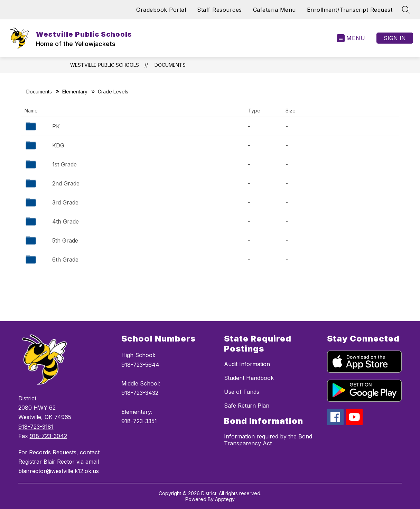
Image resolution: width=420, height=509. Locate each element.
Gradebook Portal (161, 10)
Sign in (395, 38)
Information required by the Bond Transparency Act (268, 440)
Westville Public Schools (105, 65)
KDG (58, 145)
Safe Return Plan (247, 406)
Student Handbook (249, 378)
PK (56, 126)
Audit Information (247, 364)
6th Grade (65, 260)
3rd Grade (65, 202)
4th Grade (66, 221)
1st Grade (64, 164)
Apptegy (225, 499)
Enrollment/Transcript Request (350, 10)
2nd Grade (66, 183)
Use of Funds (242, 392)
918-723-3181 (36, 427)
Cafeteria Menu (274, 10)
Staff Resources (220, 10)
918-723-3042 (48, 436)
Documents (170, 65)
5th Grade (65, 240)
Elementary (75, 92)
